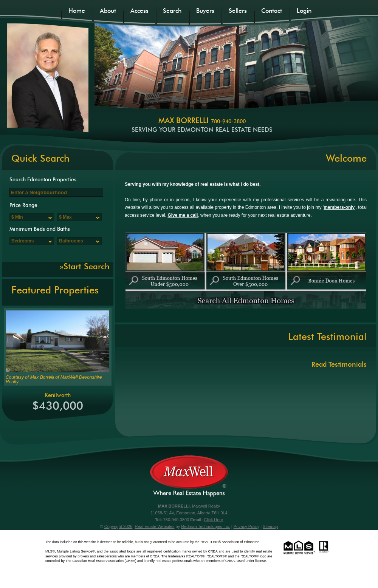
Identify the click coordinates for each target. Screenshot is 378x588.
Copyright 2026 (119, 526)
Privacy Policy (246, 526)
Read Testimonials (339, 364)
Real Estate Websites (154, 526)
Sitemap (270, 526)
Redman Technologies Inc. (205, 526)
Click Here (213, 520)
